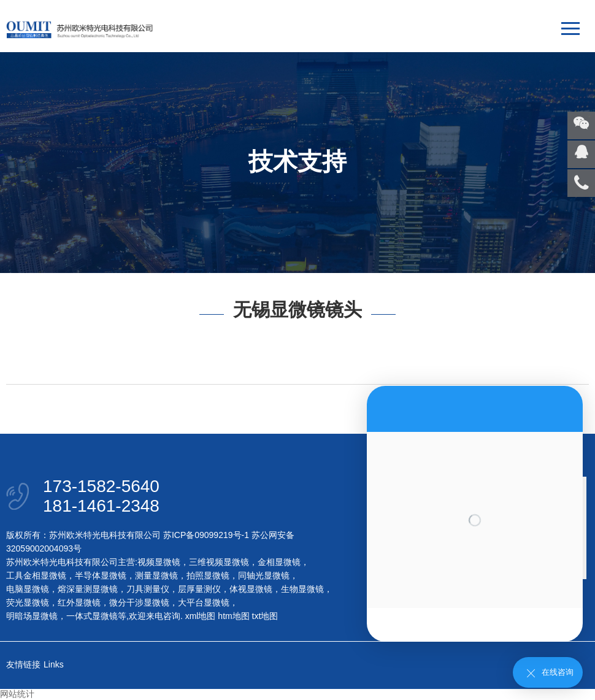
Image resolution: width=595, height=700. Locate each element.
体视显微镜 (251, 589)
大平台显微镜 (204, 602)
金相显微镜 (279, 562)
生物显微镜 (302, 589)
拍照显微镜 (208, 575)
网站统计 (17, 694)
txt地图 (265, 616)
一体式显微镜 (92, 616)
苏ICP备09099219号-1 (206, 535)
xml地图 (201, 616)
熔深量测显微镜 (88, 589)
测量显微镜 (156, 575)
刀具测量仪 (148, 589)
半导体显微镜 (101, 575)
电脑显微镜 (28, 589)
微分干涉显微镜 (139, 602)
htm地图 (233, 616)
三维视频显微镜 (219, 562)
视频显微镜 (159, 562)
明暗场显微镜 (32, 616)
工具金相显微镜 (36, 575)
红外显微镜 (79, 602)
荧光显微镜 (28, 602)
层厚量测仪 (199, 589)
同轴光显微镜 (264, 575)
